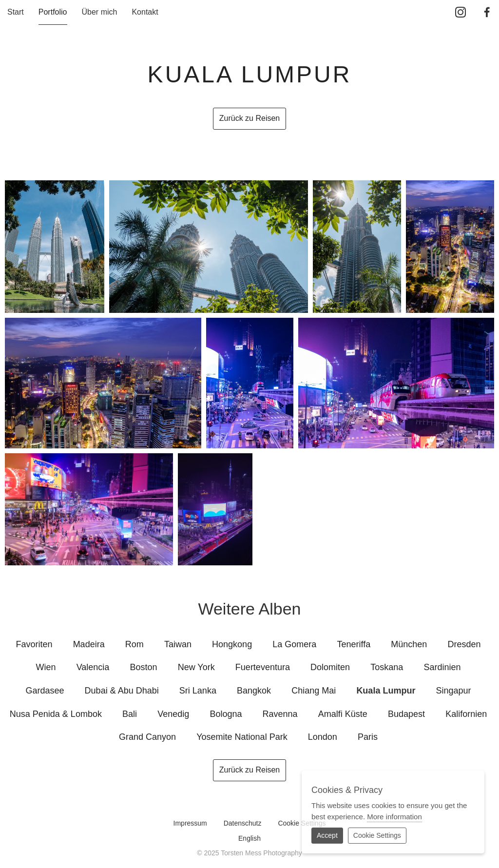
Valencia (93, 667)
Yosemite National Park (242, 737)
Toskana (387, 667)
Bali (130, 714)
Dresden (464, 644)
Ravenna (280, 714)
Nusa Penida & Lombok (56, 714)
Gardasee (45, 691)
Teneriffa (354, 644)
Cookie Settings (377, 835)
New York (196, 667)
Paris (368, 737)
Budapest (406, 714)
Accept (327, 835)
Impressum (190, 823)
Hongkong (232, 644)
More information (394, 817)
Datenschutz (243, 823)
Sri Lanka (198, 691)
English (249, 838)
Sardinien (442, 667)
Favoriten (34, 644)
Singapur (454, 691)
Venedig (173, 714)
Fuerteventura (263, 667)
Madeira (89, 644)
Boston (144, 667)
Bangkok (254, 691)
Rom (134, 644)
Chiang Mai (314, 691)
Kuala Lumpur (386, 691)
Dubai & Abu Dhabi (122, 691)
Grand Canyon (147, 737)
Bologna (226, 714)
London (323, 737)
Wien (46, 667)
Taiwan (178, 644)
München (409, 644)
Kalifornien (466, 714)
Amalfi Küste (343, 714)
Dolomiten (330, 667)
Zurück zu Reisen (250, 118)
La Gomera (294, 644)
